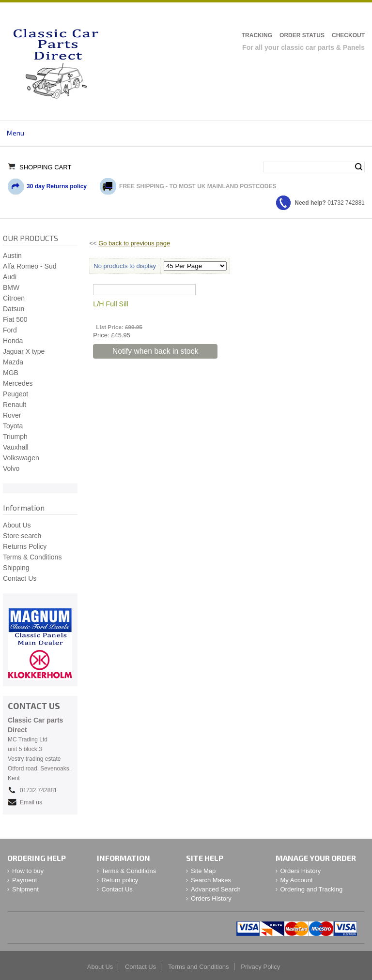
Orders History (211, 898)
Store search (22, 536)
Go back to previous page (134, 243)
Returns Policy (25, 546)
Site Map (203, 871)
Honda (13, 341)
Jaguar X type (24, 351)
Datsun (14, 309)
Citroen (14, 298)
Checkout (348, 35)
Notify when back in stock (155, 351)
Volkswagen (21, 458)
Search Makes (211, 880)
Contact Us (20, 578)
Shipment (25, 889)
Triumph (15, 437)
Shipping (16, 568)
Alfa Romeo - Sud (30, 266)
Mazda (13, 362)
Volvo (11, 468)
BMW (11, 287)
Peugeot (15, 394)
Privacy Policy (260, 967)
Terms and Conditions (199, 967)
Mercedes (18, 383)
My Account (297, 880)
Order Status (302, 35)
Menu (15, 133)
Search (359, 167)
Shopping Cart (45, 167)
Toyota (13, 426)
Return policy (120, 880)
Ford (10, 330)
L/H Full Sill (110, 304)
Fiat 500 (15, 319)
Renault (15, 405)
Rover (12, 415)
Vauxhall (16, 447)
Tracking (257, 35)
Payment (24, 880)
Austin (12, 256)
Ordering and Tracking (312, 889)
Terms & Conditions (32, 557)
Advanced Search (216, 889)
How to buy (28, 871)
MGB (11, 373)
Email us (31, 802)
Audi (10, 277)
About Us (17, 525)
